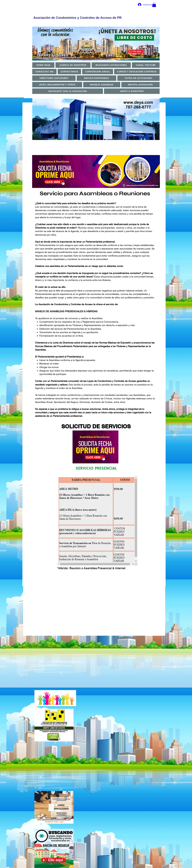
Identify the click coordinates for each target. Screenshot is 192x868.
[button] (154, 5)
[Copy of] (86, 138)
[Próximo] (140, 223)
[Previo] (36, 223)
